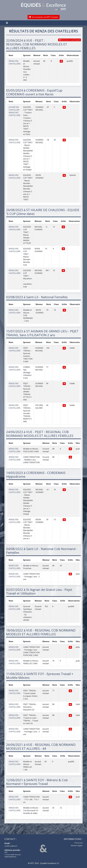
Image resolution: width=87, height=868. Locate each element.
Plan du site (79, 843)
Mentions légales (77, 846)
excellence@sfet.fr (11, 846)
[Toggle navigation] (7, 23)
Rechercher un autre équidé (70, 40)
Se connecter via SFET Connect (44, 17)
